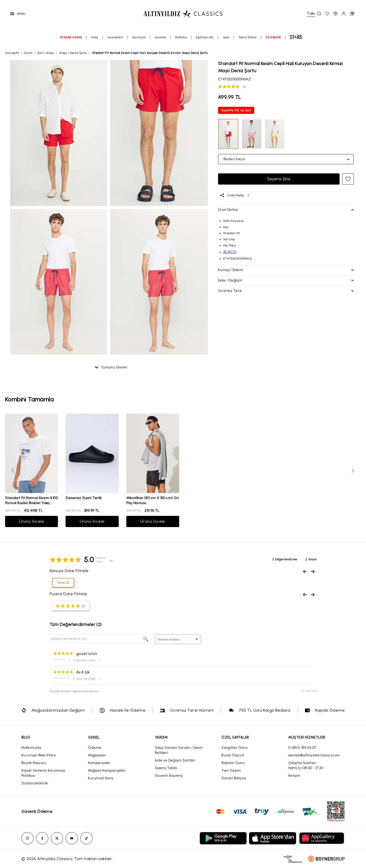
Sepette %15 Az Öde (236, 110)
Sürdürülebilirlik (35, 783)
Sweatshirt (115, 37)
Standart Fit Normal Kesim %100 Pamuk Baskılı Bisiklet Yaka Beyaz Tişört (32, 503)
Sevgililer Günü (234, 748)
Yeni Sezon (231, 770)
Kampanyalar (99, 763)
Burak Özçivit (233, 755)
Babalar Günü (233, 763)
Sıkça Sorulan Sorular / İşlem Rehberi (179, 750)
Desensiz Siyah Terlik (84, 498)
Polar (95, 37)
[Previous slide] (13, 470)
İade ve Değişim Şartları (175, 760)
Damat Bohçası (234, 778)
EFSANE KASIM (71, 37)
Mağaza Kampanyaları (107, 770)
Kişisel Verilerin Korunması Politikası (43, 773)
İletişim (294, 776)
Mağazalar (97, 755)
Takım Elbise (248, 37)
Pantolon (181, 37)
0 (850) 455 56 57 (302, 748)
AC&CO (230, 252)
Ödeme (95, 748)
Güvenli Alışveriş (169, 776)
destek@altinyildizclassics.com (314, 755)
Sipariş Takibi (166, 768)
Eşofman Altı (205, 37)
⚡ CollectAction (310, 691)
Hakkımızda (31, 748)
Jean (226, 37)
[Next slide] (353, 470)
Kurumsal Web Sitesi (39, 755)
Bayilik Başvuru (34, 763)
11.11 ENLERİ (273, 37)
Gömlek (160, 37)
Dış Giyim (139, 37)
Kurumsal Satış (101, 778)
